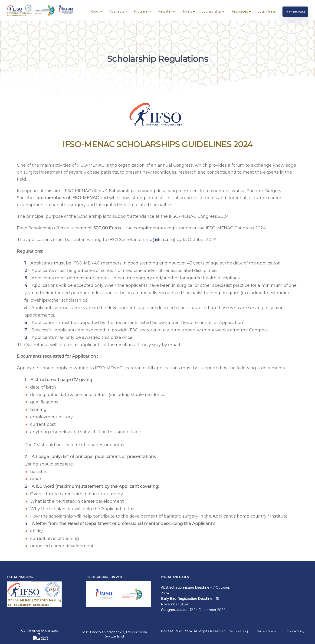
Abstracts (117, 11)
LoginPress (267, 11)
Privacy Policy (266, 631)
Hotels (187, 11)
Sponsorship (211, 11)
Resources (239, 11)
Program (141, 11)
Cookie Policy (296, 631)
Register (165, 11)
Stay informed (295, 12)
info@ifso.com (159, 240)
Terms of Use (238, 631)
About (95, 11)
